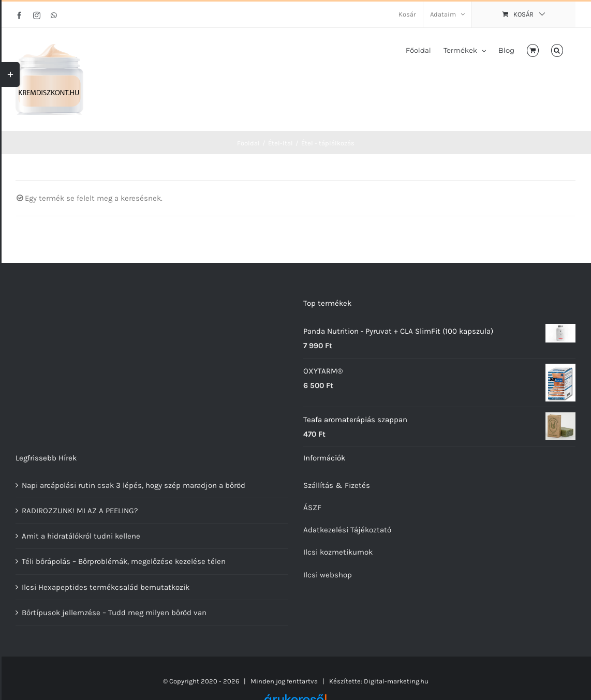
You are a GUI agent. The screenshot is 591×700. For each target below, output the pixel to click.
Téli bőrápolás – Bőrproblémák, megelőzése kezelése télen (124, 561)
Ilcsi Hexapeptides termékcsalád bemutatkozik (106, 587)
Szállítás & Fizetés (337, 485)
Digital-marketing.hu (396, 681)
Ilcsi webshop (328, 575)
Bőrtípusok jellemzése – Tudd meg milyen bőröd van (114, 613)
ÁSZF (312, 508)
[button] (557, 50)
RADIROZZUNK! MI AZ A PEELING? (80, 511)
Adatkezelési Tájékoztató (347, 530)
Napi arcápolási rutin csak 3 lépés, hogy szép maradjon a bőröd (134, 485)
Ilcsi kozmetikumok (338, 552)
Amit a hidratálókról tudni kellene (81, 536)
